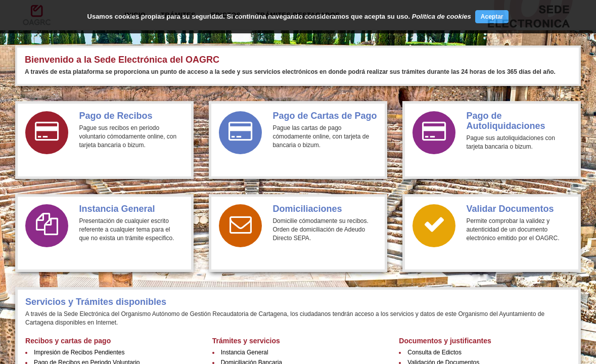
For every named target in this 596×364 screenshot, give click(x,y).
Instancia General (245, 352)
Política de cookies (442, 16)
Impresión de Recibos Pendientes (79, 352)
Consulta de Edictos (434, 352)
